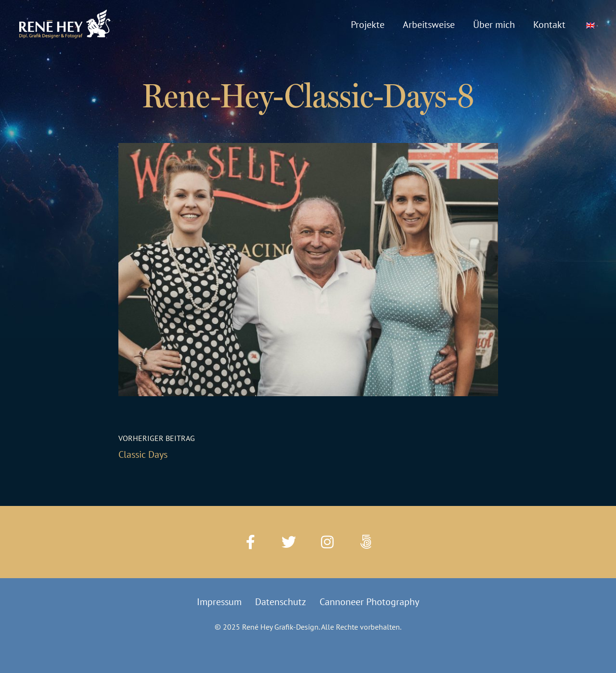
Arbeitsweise (429, 25)
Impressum (219, 602)
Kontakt (549, 25)
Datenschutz (281, 602)
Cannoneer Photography (369, 602)
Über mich (494, 25)
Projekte (368, 25)
